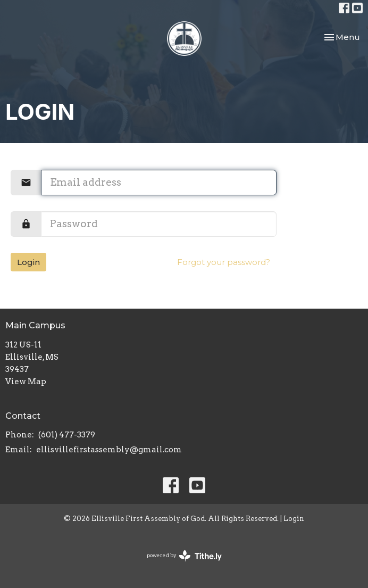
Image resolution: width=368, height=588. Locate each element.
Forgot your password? (224, 262)
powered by (184, 556)
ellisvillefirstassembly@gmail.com (109, 450)
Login (28, 262)
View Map (26, 382)
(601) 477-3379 (67, 435)
